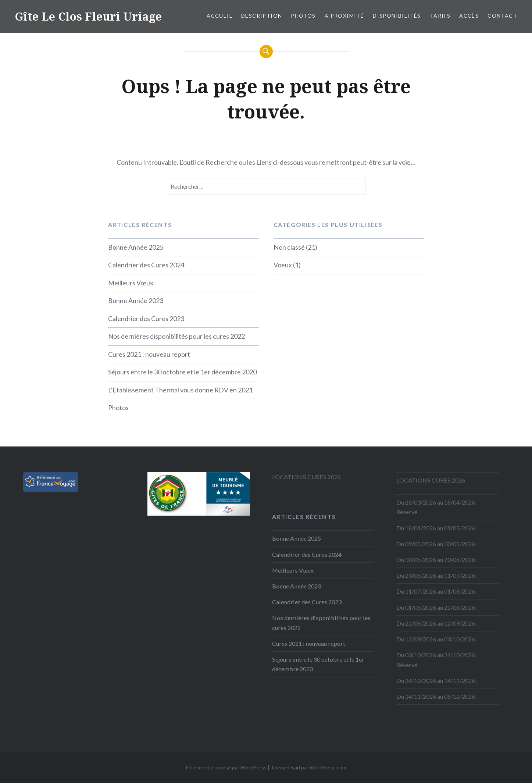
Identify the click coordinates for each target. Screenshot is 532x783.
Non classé (289, 247)
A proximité (344, 16)
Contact (502, 16)
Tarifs (440, 16)
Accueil (219, 16)
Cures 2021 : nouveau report (149, 354)
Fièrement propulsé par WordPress (226, 767)
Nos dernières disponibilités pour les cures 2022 (176, 336)
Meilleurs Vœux (131, 283)
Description (262, 16)
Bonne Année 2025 (136, 247)
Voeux (283, 265)
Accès (469, 16)
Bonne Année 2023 (136, 300)
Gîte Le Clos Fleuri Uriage (88, 16)
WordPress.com (328, 767)
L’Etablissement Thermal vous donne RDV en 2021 (180, 390)
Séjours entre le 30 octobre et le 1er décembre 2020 (182, 372)
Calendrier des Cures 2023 (146, 318)
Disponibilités (397, 16)
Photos (303, 16)
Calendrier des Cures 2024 (146, 265)
